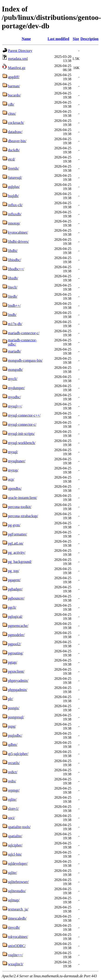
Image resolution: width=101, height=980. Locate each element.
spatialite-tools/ (19, 827)
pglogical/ (15, 617)
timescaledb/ (17, 918)
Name (26, 39)
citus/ (12, 114)
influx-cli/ (15, 205)
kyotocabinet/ (18, 232)
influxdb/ (15, 214)
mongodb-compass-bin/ (25, 360)
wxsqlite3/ (16, 964)
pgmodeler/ (16, 635)
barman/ (14, 86)
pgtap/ (13, 662)
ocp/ (11, 479)
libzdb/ (13, 278)
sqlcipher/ (15, 845)
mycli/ (13, 379)
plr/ (11, 699)
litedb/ (13, 296)
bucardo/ (14, 95)
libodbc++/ (16, 269)
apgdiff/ (14, 77)
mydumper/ (16, 388)
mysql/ (13, 452)
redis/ (12, 781)
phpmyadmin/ (18, 681)
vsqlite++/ (15, 955)
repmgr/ (14, 790)
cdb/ (11, 104)
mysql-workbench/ (22, 443)
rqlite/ (12, 799)
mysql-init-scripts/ (21, 434)
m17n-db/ (15, 324)
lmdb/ (12, 315)
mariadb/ (15, 351)
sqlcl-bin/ (15, 854)
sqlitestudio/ (17, 891)
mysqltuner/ (17, 461)
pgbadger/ (15, 589)
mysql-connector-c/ (22, 424)
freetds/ (13, 168)
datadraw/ (15, 132)
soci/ (11, 818)
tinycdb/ (14, 928)
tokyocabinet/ (18, 937)
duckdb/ (14, 150)
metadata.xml (18, 59)
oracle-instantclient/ (23, 498)
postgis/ (14, 708)
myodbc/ (14, 397)
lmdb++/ (14, 306)
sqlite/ (12, 873)
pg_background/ (20, 562)
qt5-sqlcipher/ (18, 754)
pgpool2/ (15, 644)
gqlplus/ (14, 187)
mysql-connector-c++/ (24, 415)
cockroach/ (16, 123)
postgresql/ (16, 717)
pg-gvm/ (14, 525)
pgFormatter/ (18, 534)
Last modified (58, 39)
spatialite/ (15, 836)
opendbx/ (15, 489)
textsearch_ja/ (18, 909)
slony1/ (13, 809)
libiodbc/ (15, 260)
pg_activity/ (17, 553)
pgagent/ (14, 580)
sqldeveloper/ (18, 864)
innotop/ (14, 223)
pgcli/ (12, 607)
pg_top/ (14, 571)
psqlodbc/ (15, 735)
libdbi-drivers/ (19, 242)
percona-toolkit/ (20, 507)
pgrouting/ (16, 653)
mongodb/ (15, 370)
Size (76, 39)
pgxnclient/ (16, 671)
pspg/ (12, 726)
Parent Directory (20, 51)
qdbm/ (13, 745)
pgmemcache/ (18, 626)
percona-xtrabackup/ (23, 516)
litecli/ (13, 287)
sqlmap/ (14, 900)
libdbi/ (13, 251)
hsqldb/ (13, 196)
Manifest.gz (17, 68)
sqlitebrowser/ (18, 882)
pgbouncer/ (16, 598)
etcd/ (12, 159)
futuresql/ (15, 178)
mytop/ (13, 470)
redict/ (13, 772)
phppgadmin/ (18, 690)
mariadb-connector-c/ (24, 333)
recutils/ (14, 763)
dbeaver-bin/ (17, 141)
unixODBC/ (17, 946)
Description (89, 39)
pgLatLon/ (16, 543)
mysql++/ (15, 406)
